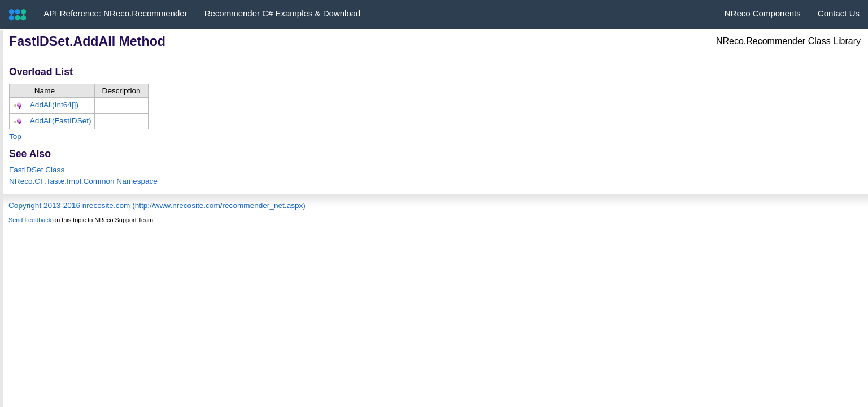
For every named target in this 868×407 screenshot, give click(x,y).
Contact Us (839, 13)
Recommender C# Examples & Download (283, 13)
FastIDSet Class (37, 170)
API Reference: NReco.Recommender (115, 13)
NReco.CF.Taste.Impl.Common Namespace (83, 181)
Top (15, 137)
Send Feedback (30, 220)
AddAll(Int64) (54, 105)
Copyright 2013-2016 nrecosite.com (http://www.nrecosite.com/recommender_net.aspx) (157, 205)
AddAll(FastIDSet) (61, 121)
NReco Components (763, 13)
